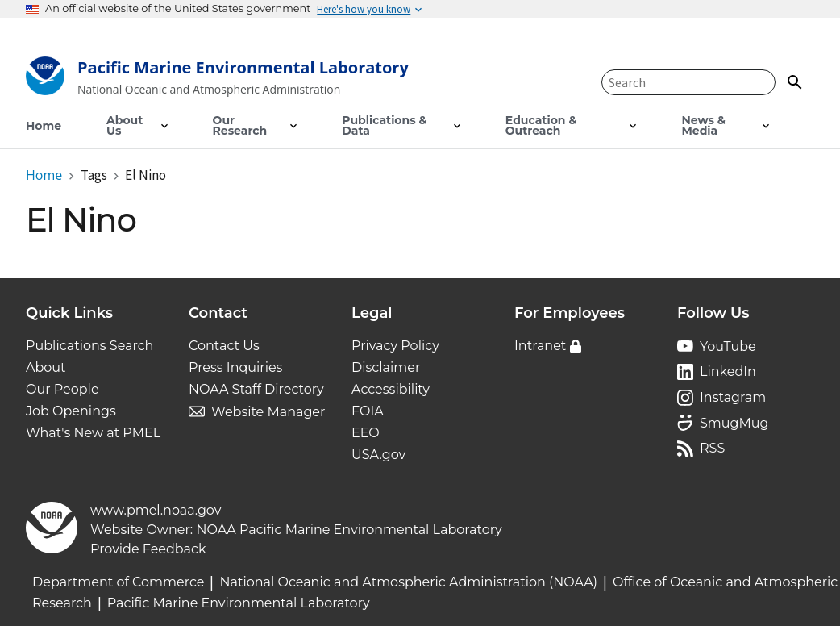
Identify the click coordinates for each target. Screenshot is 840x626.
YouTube (728, 346)
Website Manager (268, 412)
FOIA (368, 411)
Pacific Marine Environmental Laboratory (239, 603)
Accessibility (391, 389)
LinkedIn (728, 371)
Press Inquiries (235, 367)
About (46, 367)
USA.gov (378, 455)
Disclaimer (386, 367)
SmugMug (734, 423)
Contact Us (224, 346)
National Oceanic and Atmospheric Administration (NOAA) (408, 582)
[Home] (217, 79)
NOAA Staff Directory (256, 389)
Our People (62, 389)
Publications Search (89, 346)
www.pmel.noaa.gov (156, 510)
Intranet (540, 346)
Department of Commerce (118, 582)
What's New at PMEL (93, 433)
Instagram (733, 397)
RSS (712, 448)
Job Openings (71, 411)
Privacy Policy (395, 346)
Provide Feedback (148, 549)
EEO (366, 433)
